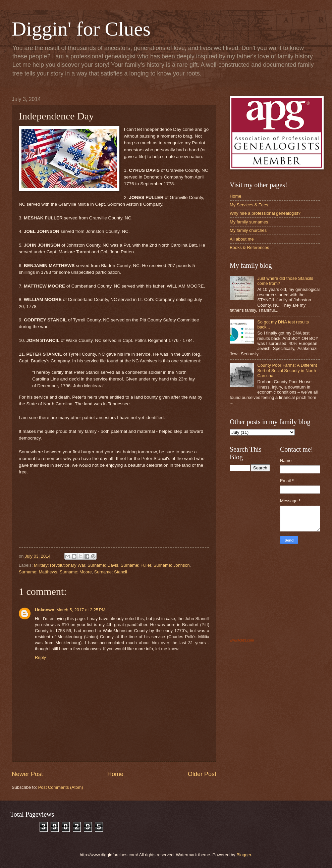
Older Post (202, 774)
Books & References (249, 247)
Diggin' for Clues (81, 29)
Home (115, 774)
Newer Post (27, 774)
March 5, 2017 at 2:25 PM (81, 610)
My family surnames (249, 222)
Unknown (45, 610)
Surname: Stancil (111, 572)
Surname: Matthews (38, 572)
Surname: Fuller (136, 565)
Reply (40, 657)
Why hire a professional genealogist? (265, 213)
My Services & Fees (249, 205)
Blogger (244, 855)
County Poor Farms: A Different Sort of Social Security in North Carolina (287, 370)
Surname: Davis (103, 565)
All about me (242, 239)
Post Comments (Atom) (61, 787)
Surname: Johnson (172, 565)
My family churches (248, 230)
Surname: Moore (76, 572)
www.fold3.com (242, 640)
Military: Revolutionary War (60, 565)
